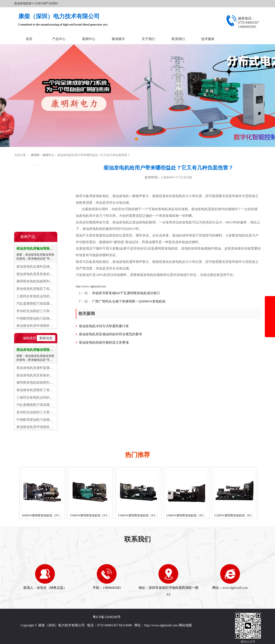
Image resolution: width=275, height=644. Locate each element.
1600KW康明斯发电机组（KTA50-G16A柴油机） (54, 515)
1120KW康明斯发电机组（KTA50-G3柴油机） (244, 515)
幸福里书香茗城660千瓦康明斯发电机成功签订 (126, 293)
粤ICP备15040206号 (107, 617)
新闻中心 (89, 39)
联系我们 (178, 39)
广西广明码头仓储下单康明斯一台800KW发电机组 (128, 301)
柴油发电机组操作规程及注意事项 (104, 342)
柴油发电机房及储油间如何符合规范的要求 (110, 334)
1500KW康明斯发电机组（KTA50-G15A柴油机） (102, 515)
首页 (29, 39)
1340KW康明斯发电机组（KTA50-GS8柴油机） (149, 515)
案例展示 (118, 39)
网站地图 (185, 625)
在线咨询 (36, 221)
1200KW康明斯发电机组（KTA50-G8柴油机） (196, 515)
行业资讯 (25, 177)
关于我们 (148, 39)
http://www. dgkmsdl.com (91, 286)
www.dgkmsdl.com (235, 588)
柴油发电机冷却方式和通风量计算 (104, 326)
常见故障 (25, 185)
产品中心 (59, 39)
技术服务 (208, 39)
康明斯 (35, 155)
